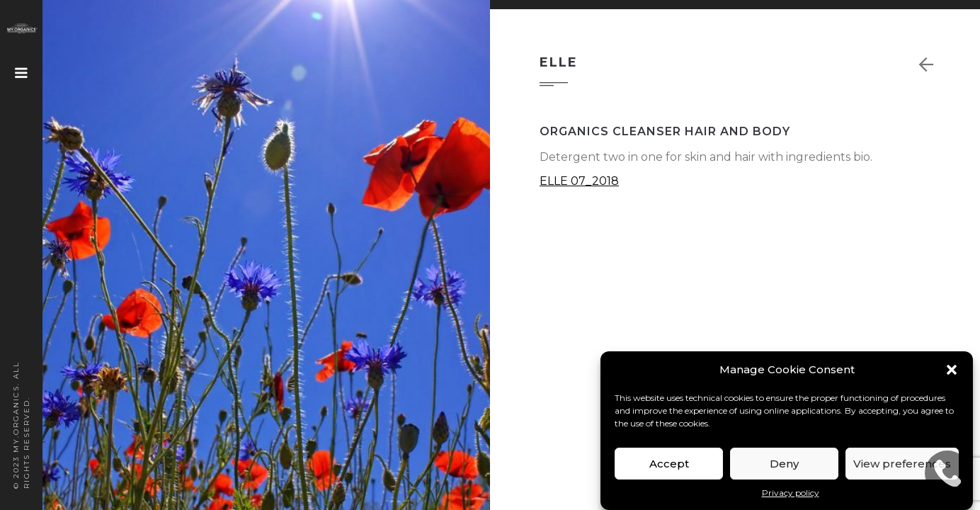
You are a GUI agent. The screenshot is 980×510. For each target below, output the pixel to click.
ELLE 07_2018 (579, 181)
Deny (784, 464)
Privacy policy (791, 493)
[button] (952, 370)
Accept (669, 464)
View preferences (902, 464)
